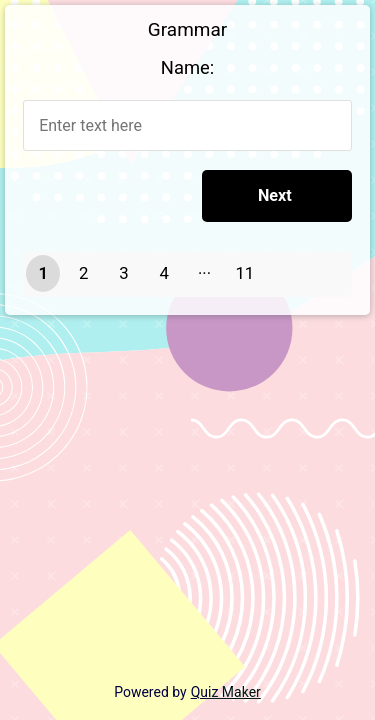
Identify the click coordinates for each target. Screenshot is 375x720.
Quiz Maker (226, 692)
